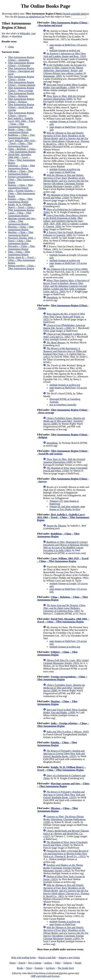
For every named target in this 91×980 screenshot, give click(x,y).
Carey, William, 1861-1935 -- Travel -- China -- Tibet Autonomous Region (22, 143)
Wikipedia (25, 33)
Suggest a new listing (69, 958)
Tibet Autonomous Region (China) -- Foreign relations (22, 84)
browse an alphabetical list (31, 17)
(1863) (66, 546)
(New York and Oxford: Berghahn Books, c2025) (64, 754)
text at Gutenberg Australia (63, 405)
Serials (78, 963)
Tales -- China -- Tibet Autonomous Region (19, 253)
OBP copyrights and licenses (45, 976)
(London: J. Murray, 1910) (67, 732)
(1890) (67, 269)
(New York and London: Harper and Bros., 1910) (65, 55)
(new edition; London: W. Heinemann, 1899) (65, 70)
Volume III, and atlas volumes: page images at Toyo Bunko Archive (67, 508)
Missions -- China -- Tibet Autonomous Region (21, 228)
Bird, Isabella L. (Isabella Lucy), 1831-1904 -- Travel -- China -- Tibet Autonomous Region (21, 123)
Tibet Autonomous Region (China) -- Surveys (21, 114)
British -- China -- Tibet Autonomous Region (20, 131)
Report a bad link (47, 958)
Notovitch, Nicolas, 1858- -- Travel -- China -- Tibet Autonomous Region (22, 241)
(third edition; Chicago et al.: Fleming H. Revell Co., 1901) (66, 138)
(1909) (64, 98)
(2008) (64, 421)
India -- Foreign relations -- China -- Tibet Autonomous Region (22, 193)
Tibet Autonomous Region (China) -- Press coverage (21, 89)
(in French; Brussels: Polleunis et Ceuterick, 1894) (63, 234)
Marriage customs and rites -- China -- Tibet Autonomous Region (22, 221)
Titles (58, 963)
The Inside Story (66, 968)
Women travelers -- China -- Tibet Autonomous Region (22, 267)
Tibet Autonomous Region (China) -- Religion (21, 100)
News (29, 968)
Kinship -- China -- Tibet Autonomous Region (20, 200)
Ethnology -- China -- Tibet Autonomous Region (21, 167)
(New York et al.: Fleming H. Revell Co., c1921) (66, 854)
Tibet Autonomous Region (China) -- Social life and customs (21, 107)
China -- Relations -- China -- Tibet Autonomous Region (22, 150)
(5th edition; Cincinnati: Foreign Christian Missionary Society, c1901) (66, 181)
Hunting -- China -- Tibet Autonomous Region (20, 186)
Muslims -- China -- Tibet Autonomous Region (21, 234)
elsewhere (17, 36)
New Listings (35, 963)
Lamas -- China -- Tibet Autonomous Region (20, 214)
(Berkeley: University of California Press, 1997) (64, 608)
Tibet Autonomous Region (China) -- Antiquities (21, 59)
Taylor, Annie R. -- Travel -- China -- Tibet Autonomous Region (22, 260)
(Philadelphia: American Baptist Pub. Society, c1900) (64, 327)
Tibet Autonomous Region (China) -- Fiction (21, 78)
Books (20, 968)
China (11, 47)
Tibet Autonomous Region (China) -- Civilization (21, 64)
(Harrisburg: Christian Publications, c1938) (65, 819)
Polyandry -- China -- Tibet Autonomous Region (21, 248)
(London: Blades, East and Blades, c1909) (65, 86)
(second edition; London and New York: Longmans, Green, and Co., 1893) (66, 286)
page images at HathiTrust (62, 172)
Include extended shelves (76, 14)
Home (13, 963)
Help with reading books (24, 958)
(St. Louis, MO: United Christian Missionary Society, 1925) (66, 662)
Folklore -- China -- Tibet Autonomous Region (21, 173)
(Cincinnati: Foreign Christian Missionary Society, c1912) (63, 868)
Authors (48, 963)
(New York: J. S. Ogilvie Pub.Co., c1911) (65, 353)
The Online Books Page (45, 6)
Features (39, 968)
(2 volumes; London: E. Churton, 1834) (66, 221)
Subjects (68, 963)
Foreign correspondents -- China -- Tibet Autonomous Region (22, 179)
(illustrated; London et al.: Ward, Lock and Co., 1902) (65, 335)
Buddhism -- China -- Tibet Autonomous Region (21, 136)
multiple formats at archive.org (65, 50)
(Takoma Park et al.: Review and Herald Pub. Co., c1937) (66, 834)
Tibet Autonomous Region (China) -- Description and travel (21, 71)
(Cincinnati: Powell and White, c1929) (65, 196)
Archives (50, 968)
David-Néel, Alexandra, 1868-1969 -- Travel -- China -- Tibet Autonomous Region (22, 159)
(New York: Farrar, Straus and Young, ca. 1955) (64, 317)
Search (22, 963)
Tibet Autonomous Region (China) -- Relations (21, 95)
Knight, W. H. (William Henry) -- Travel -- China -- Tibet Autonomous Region (22, 207)
